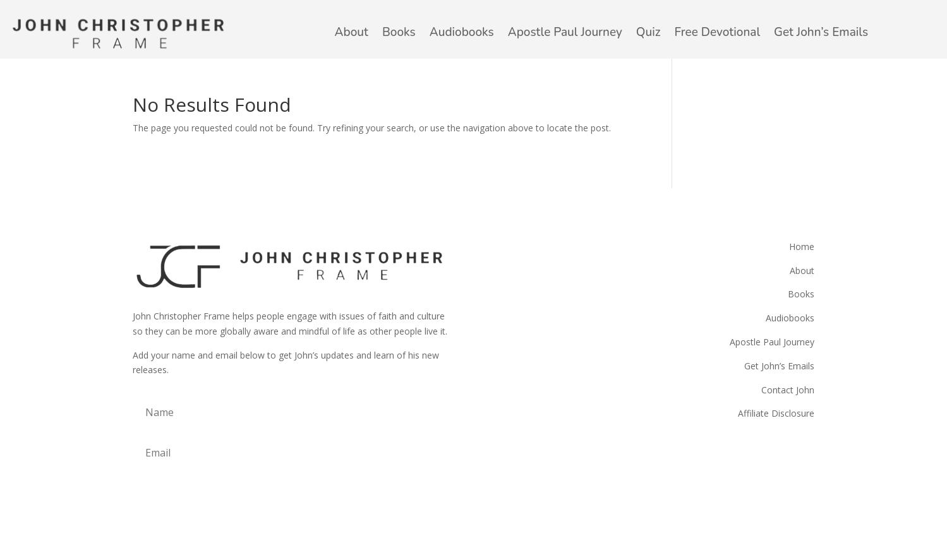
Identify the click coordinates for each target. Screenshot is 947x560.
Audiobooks (462, 32)
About (352, 32)
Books (399, 32)
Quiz (648, 32)
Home (802, 247)
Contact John (788, 390)
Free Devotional (718, 32)
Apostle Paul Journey (565, 32)
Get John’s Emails (821, 32)
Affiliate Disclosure (776, 413)
